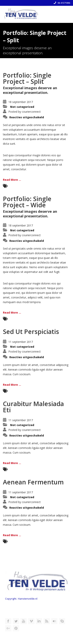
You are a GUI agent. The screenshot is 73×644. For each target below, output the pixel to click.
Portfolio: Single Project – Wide (27, 202)
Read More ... (12, 180)
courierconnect (31, 112)
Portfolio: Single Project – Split (27, 78)
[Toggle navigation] (64, 13)
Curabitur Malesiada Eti (33, 407)
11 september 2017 (21, 342)
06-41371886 (62, 3)
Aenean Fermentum (33, 482)
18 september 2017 (21, 102)
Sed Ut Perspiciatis (31, 332)
